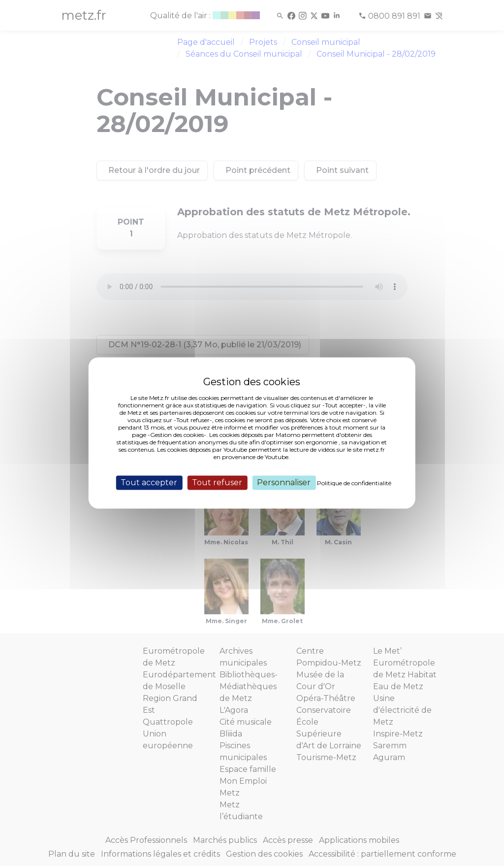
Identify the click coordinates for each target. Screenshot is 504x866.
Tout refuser (217, 483)
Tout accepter (149, 483)
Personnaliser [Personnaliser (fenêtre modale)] (284, 483)
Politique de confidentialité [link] (354, 483)
